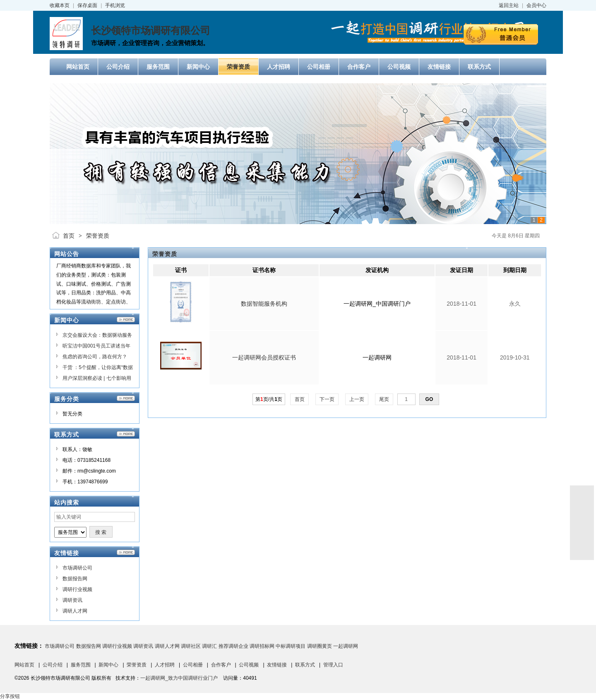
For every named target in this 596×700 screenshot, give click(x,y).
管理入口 (333, 665)
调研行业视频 (77, 589)
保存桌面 (87, 5)
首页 (69, 236)
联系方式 (305, 665)
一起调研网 (346, 646)
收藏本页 (60, 5)
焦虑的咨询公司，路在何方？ (95, 357)
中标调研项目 (291, 646)
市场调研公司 (77, 568)
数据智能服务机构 (264, 304)
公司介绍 (53, 665)
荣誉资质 (98, 236)
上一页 (357, 399)
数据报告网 (75, 579)
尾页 (384, 399)
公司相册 (193, 665)
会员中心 (536, 5)
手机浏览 (115, 5)
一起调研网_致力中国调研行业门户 (179, 678)
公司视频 (249, 665)
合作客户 (221, 665)
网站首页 (24, 665)
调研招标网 (262, 646)
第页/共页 (269, 399)
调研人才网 (75, 611)
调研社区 (191, 646)
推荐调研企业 (233, 646)
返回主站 (509, 5)
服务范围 (81, 665)
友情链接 (277, 665)
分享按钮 (10, 696)
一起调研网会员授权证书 (264, 357)
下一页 (327, 399)
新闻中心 (108, 665)
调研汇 (209, 646)
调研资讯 (72, 600)
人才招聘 (165, 665)
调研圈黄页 (320, 646)
